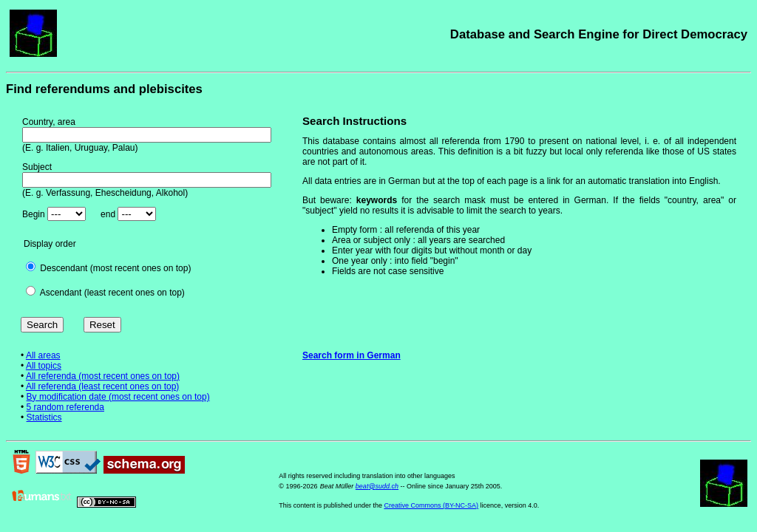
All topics (44, 366)
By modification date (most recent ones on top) (118, 397)
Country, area (49, 122)
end (108, 214)
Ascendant (61, 293)
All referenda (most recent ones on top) (103, 376)
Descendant (64, 268)
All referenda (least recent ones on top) (102, 386)
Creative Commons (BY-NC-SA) (431, 505)
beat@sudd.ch (377, 486)
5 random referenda (65, 407)
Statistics (44, 417)
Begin (34, 214)
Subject (37, 167)
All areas (43, 355)
